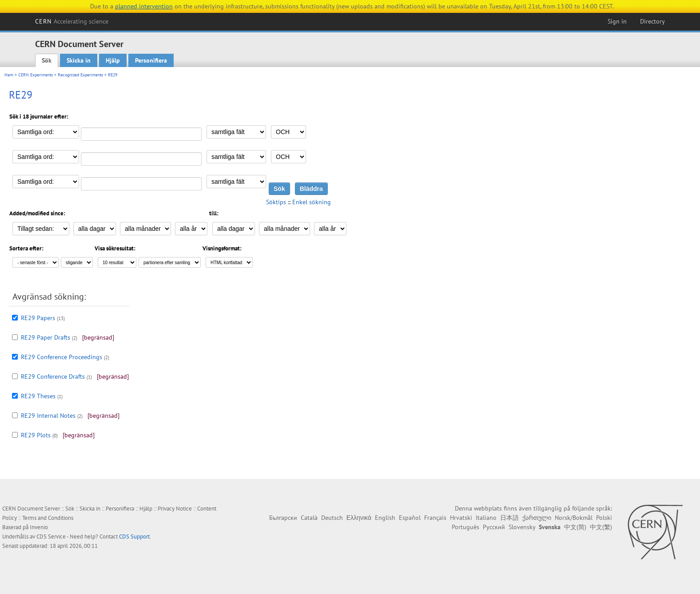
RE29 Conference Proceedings (62, 357)
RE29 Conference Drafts (53, 376)
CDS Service (51, 537)
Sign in (617, 21)
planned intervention (144, 6)
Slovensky (522, 527)
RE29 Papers (38, 318)
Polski (604, 518)
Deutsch (332, 518)
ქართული (537, 518)
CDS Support (134, 537)
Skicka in (79, 60)
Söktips (276, 202)
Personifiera (151, 60)
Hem (9, 75)
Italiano (486, 518)
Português (465, 527)
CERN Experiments (36, 75)
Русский (494, 527)
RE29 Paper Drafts (46, 337)
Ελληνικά (359, 518)
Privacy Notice (175, 509)
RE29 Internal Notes (48, 416)
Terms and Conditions (48, 518)
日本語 (509, 518)
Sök (47, 60)
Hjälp (113, 60)
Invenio (39, 527)
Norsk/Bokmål (574, 518)
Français (435, 518)
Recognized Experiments (80, 75)
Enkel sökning (312, 202)
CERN (72, 21)
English (385, 518)
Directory (652, 21)
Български (283, 518)
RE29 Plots (36, 435)
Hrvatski (461, 518)
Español (410, 518)
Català (309, 518)
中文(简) (575, 527)
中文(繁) (601, 527)
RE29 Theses (38, 396)
